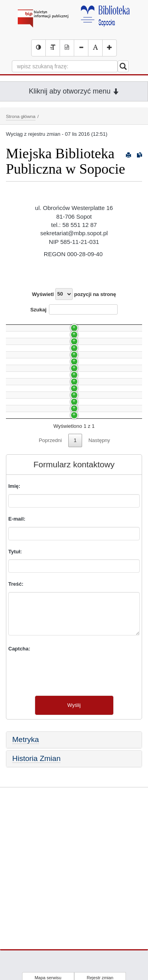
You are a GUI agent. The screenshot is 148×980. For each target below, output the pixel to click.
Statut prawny (26, 514)
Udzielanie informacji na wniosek (47, 472)
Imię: (14, 603)
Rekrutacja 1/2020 (31, 367)
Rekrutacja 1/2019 (31, 395)
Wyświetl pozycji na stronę (74, 294)
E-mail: (17, 636)
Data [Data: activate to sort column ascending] (120, 324)
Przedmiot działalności (35, 529)
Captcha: (19, 766)
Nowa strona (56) (30, 409)
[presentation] (68, 789)
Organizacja (23, 353)
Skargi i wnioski (28, 458)
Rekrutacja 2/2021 (31, 339)
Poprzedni (50, 557)
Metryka (26, 857)
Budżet (18, 501)
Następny (99, 557)
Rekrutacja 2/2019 (31, 381)
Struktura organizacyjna (37, 486)
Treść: (16, 701)
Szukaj (74, 309)
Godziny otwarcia (30, 423)
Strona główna (21, 116)
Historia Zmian (36, 876)
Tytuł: (15, 669)
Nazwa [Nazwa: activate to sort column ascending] (21, 324)
